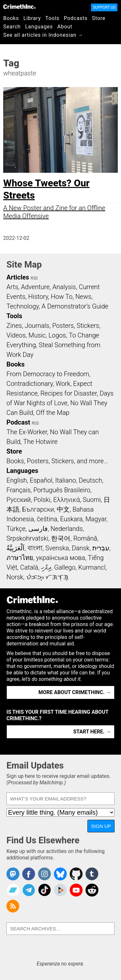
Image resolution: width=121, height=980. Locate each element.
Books (11, 18)
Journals (37, 326)
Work (63, 384)
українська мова (61, 558)
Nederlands (66, 529)
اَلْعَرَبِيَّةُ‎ (15, 548)
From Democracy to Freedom (48, 374)
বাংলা (35, 548)
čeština (47, 519)
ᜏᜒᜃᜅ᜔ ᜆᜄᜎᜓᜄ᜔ (47, 577)
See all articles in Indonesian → (43, 35)
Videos (16, 335)
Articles (18, 277)
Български (38, 509)
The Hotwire (40, 442)
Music (37, 335)
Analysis (64, 287)
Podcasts (76, 18)
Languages (39, 27)
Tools (52, 18)
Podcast (18, 422)
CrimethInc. (19, 6)
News (83, 297)
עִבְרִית (101, 548)
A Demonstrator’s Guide (75, 306)
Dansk (81, 548)
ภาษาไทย (20, 558)
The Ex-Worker (27, 432)
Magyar (96, 519)
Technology (23, 306)
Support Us (104, 7)
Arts (12, 287)
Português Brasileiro (62, 490)
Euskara (71, 519)
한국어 (61, 538)
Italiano (66, 480)
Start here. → (92, 732)
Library (32, 18)
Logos (57, 335)
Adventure (35, 287)
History (38, 297)
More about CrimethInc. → (75, 692)
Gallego (65, 567)
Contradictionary (30, 384)
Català (29, 567)
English (17, 480)
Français (19, 490)
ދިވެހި (46, 567)
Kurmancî (92, 567)
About (65, 27)
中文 (63, 509)
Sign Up (101, 826)
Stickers (88, 326)
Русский (19, 500)
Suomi (92, 500)
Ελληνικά (66, 500)
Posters (63, 326)
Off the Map (53, 413)
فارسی (38, 529)
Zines (14, 326)
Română (85, 538)
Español (41, 480)
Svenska (57, 548)
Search (12, 27)
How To (62, 297)
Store (99, 18)
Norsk (15, 577)
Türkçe (16, 529)
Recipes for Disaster (69, 393)
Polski (42, 500)
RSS (34, 278)
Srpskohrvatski (27, 538)
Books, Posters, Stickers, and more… (57, 461)
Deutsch (90, 480)
